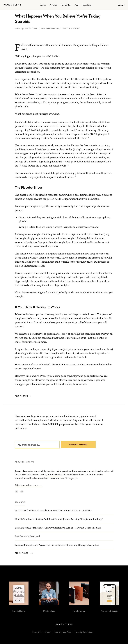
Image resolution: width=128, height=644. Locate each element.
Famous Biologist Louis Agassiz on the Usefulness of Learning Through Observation (57, 545)
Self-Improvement (50, 29)
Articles (53, 5)
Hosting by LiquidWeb (62, 632)
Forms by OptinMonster (84, 632)
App (77, 5)
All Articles (24, 553)
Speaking (87, 5)
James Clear (31, 29)
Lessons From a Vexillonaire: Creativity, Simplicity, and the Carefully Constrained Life (58, 528)
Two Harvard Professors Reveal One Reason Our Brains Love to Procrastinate (53, 510)
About (121, 5)
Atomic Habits (55, 474)
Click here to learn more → (28, 485)
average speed (22, 338)
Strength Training (70, 29)
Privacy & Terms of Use (41, 632)
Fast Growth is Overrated (27, 536)
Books (43, 5)
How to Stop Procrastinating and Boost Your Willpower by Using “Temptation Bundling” (59, 519)
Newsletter (66, 5)
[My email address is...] (37, 445)
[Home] (12, 5)
